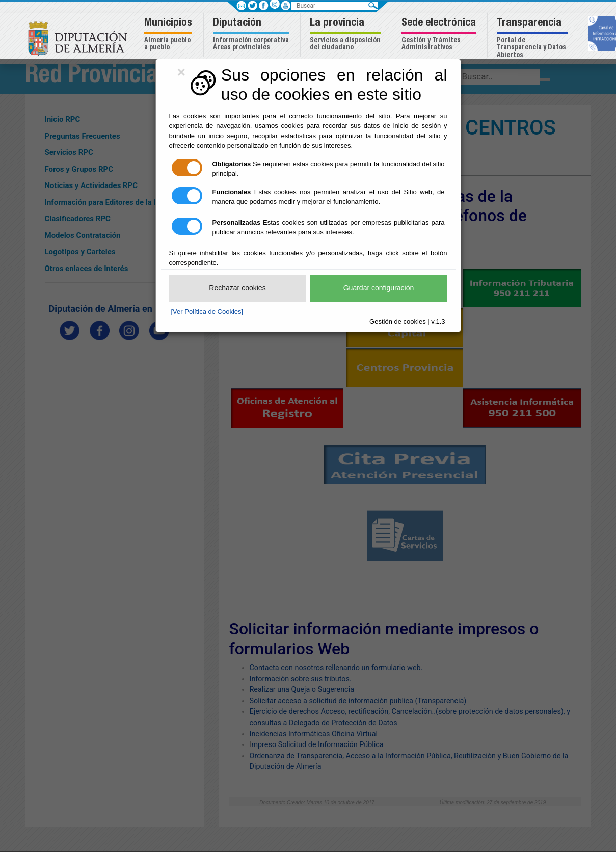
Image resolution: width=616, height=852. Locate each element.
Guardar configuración (379, 288)
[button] (169, 35)
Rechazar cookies (237, 288)
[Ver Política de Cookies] (207, 312)
